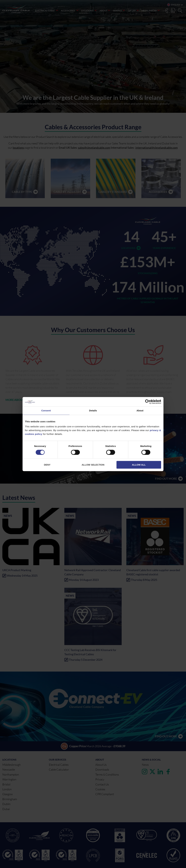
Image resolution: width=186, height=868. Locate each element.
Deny (47, 465)
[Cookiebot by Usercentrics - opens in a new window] (147, 402)
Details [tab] (93, 411)
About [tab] (140, 411)
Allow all (139, 465)
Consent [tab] (46, 411)
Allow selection (93, 465)
